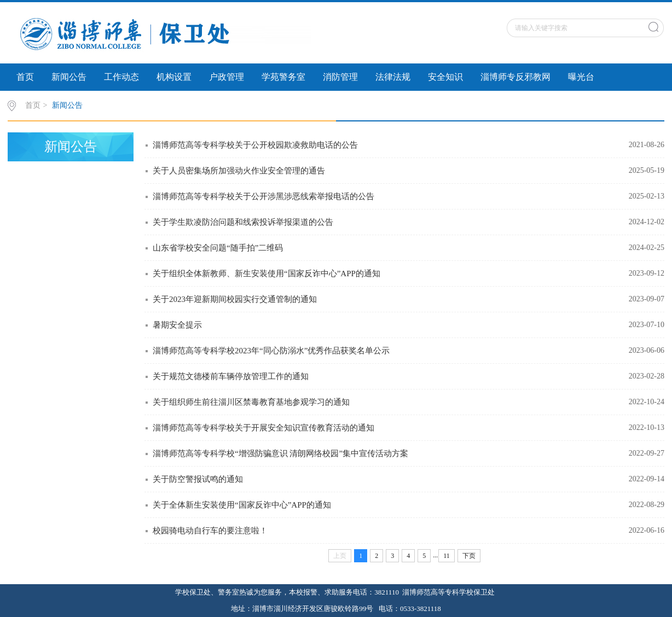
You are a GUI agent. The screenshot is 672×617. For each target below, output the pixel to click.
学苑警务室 (283, 77)
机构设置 (174, 77)
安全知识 (445, 77)
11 (447, 556)
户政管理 (227, 77)
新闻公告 (69, 77)
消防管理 (340, 77)
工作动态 (121, 77)
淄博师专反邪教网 (515, 77)
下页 (469, 556)
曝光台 (581, 77)
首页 (25, 77)
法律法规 (393, 77)
